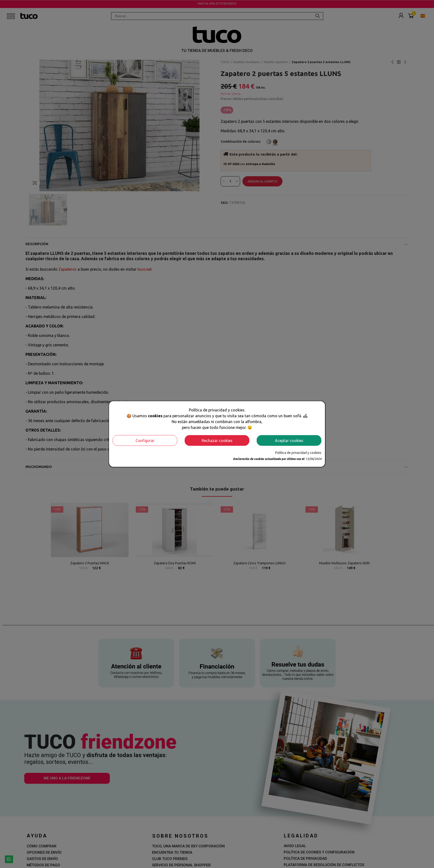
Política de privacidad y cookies (298, 452)
